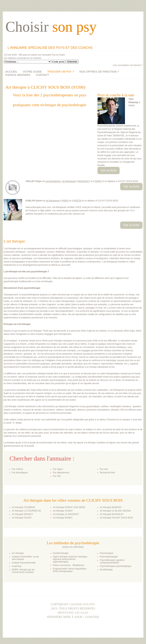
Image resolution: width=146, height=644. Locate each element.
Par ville (57, 476)
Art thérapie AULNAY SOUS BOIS (116, 518)
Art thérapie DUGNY (22, 518)
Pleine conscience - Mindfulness (69, 565)
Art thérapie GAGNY (63, 511)
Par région (58, 469)
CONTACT (42, 75)
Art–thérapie (18, 553)
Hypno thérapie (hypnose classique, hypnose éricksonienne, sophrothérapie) (70, 559)
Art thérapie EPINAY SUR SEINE (69, 507)
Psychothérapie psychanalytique (116, 566)
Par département (61, 473)
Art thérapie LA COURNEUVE (26, 511)
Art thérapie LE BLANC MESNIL (115, 511)
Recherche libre (108, 473)
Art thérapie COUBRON (24, 507)
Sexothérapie (106, 570)
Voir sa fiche (109, 170)
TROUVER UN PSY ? (61, 72)
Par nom (104, 469)
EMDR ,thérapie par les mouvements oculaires (23, 571)
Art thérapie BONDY (63, 518)
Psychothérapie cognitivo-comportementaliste (112, 561)
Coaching (17, 566)
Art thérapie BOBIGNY (111, 507)
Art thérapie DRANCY (23, 514)
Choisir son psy (82, 604)
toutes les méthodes (73, 547)
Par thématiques (20, 473)
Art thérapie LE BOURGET (66, 514)
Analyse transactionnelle (24, 563)
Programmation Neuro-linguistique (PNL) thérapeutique (70, 570)
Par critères (17, 469)
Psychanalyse (107, 553)
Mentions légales (73, 613)
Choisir (51, 27)
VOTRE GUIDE (32, 72)
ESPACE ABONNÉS (18, 75)
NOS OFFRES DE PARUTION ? (99, 72)
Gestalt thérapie (61, 553)
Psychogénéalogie (109, 557)
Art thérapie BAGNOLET (112, 514)
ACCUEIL (11, 72)
